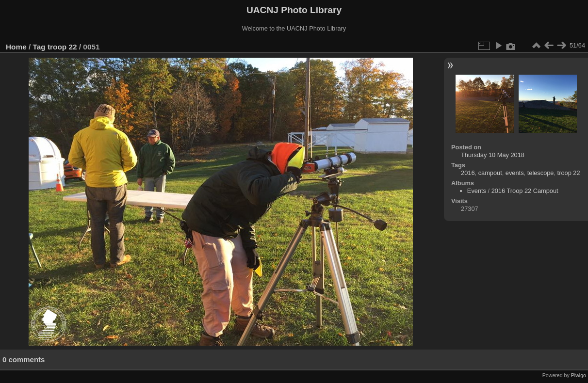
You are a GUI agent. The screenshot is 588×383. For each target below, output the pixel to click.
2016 (468, 173)
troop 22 (62, 47)
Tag (39, 47)
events (515, 173)
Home (16, 47)
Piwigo (579, 375)
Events (477, 191)
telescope (541, 173)
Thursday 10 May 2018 (493, 155)
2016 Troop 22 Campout (525, 191)
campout (490, 173)
